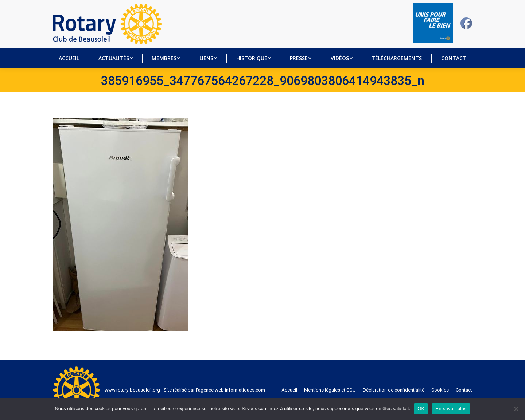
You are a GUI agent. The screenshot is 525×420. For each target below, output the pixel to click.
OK (421, 409)
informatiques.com (245, 390)
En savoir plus (451, 409)
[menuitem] (69, 58)
